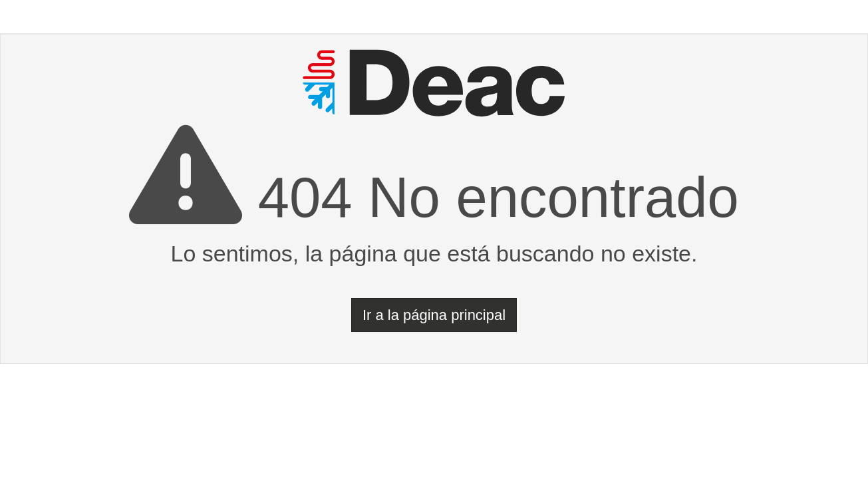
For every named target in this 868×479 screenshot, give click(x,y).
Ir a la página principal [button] (434, 315)
